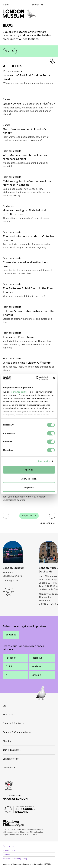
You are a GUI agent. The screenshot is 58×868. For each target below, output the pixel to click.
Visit (7, 706)
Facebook (11, 658)
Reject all (29, 488)
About (7, 741)
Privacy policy (9, 850)
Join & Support (12, 750)
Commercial (11, 768)
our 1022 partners (20, 392)
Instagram (37, 658)
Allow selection (29, 479)
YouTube (37, 666)
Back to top (47, 523)
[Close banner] (54, 378)
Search (38, 5)
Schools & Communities (17, 733)
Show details (43, 461)
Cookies (6, 854)
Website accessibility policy (15, 859)
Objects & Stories (14, 724)
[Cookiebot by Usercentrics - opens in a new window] (36, 378)
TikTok (9, 666)
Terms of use (8, 846)
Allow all (29, 470)
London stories (12, 759)
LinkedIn (36, 675)
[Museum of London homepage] (19, 15)
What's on (10, 715)
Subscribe (11, 635)
